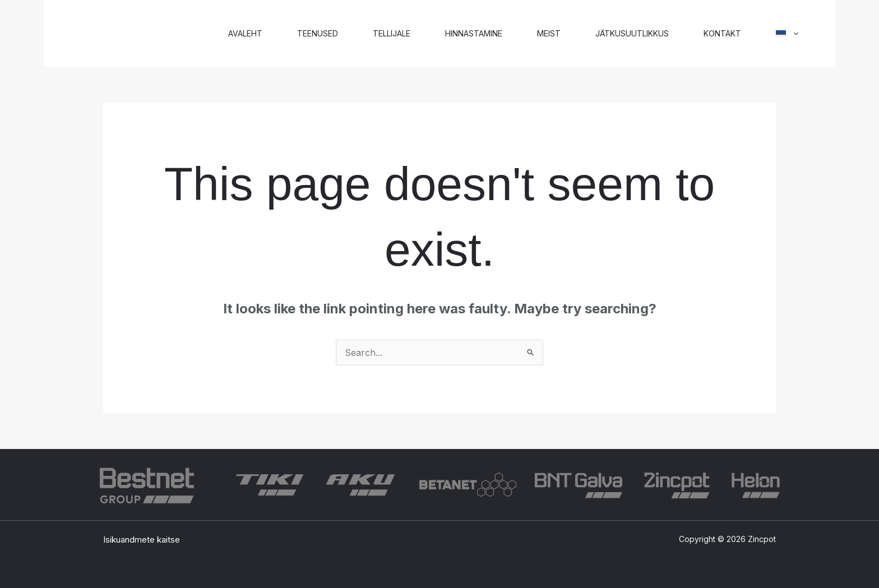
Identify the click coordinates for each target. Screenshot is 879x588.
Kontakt (722, 33)
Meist (549, 33)
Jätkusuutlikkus (632, 33)
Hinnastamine (474, 33)
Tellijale (392, 33)
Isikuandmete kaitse (142, 540)
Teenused (318, 33)
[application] (793, 34)
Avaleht (245, 33)
